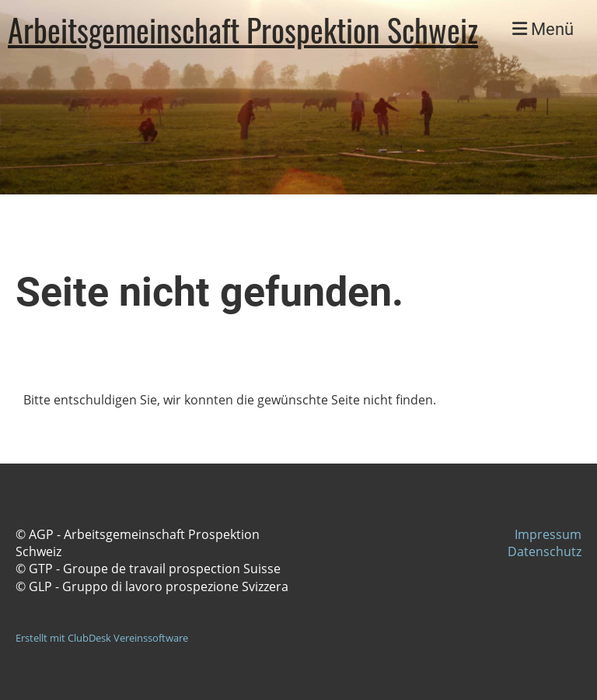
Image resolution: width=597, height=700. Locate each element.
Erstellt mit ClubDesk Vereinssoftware (102, 638)
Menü (543, 29)
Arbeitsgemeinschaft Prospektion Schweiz (243, 30)
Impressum (548, 534)
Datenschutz (545, 551)
